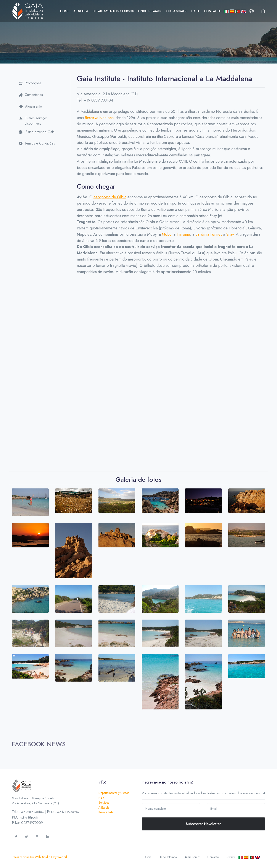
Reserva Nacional (100, 118)
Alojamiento (31, 106)
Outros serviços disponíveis (33, 121)
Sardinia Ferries (209, 234)
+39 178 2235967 (67, 812)
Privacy (230, 857)
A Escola (81, 11)
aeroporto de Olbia (110, 197)
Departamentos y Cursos (113, 11)
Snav (230, 234)
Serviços (104, 803)
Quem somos (177, 11)
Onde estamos (150, 11)
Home (65, 11)
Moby (167, 234)
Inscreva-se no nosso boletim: (167, 782)
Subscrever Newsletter (203, 824)
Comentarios (31, 95)
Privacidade (106, 812)
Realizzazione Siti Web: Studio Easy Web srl (39, 857)
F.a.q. (196, 11)
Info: (102, 782)
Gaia (148, 857)
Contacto (213, 11)
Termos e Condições (37, 143)
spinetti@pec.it (29, 817)
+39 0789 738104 (31, 812)
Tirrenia (183, 234)
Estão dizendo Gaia (37, 132)
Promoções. (31, 83)
